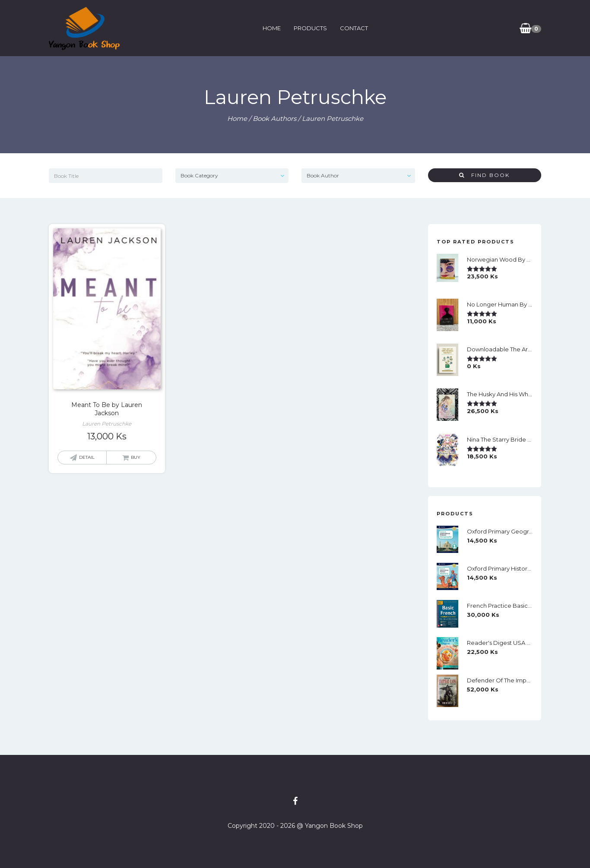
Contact (354, 28)
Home (272, 28)
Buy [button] (136, 457)
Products (310, 28)
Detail (87, 457)
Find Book (484, 175)
